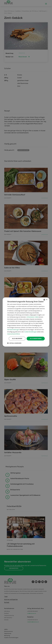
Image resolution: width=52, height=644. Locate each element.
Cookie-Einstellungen (30, 332)
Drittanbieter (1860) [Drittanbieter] (32, 317)
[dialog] (26, 322)
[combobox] (44, 300)
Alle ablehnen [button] (17, 338)
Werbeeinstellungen (13, 330)
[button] (14, 343)
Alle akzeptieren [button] (36, 338)
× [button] (47, 300)
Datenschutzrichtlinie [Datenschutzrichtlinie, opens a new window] (14, 334)
